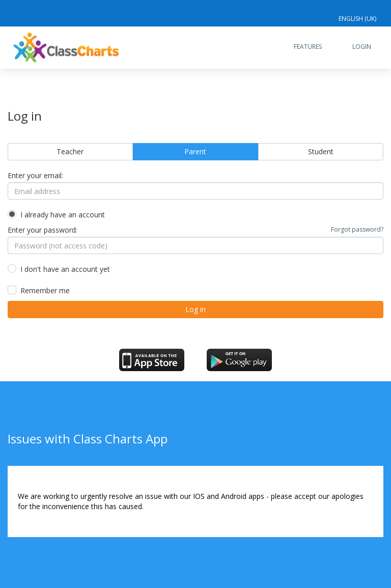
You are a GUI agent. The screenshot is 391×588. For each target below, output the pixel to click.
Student (321, 151)
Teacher (70, 151)
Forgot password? (357, 229)
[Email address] (195, 191)
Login (362, 47)
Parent (195, 151)
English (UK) (357, 19)
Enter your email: (35, 175)
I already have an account (63, 215)
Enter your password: (195, 230)
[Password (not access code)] (195, 245)
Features (308, 47)
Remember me (45, 290)
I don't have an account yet (65, 269)
